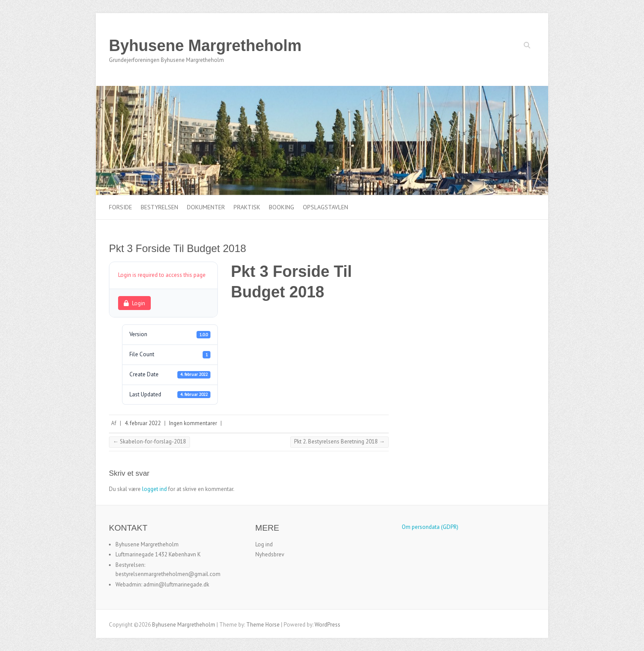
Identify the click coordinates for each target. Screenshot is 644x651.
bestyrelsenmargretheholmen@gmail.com (168, 574)
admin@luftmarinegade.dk (176, 585)
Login (134, 303)
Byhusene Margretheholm (205, 46)
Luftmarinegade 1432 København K (158, 554)
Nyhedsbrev (270, 554)
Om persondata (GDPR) (430, 527)
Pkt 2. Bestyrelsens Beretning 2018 (339, 441)
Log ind (264, 544)
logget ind (154, 489)
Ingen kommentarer (193, 423)
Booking (281, 207)
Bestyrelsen (159, 207)
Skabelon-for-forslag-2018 (149, 441)
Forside (120, 207)
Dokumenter (206, 207)
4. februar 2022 (143, 423)
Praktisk (247, 207)
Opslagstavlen (325, 207)
